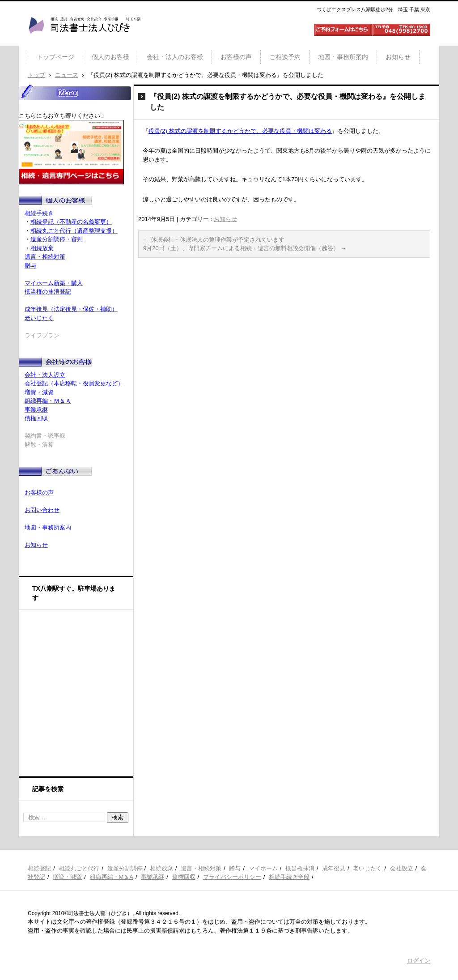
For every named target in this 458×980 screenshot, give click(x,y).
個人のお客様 (110, 57)
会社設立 (402, 868)
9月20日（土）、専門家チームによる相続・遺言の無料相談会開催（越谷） (245, 248)
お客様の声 (236, 57)
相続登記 (39, 868)
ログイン (419, 961)
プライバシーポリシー (232, 877)
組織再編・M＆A (112, 877)
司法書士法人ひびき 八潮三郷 (84, 42)
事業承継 (153, 877)
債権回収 (184, 877)
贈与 (235, 868)
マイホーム (263, 868)
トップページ (55, 57)
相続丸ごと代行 (79, 868)
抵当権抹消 (300, 868)
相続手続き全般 (289, 877)
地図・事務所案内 (343, 57)
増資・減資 (67, 877)
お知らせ (398, 57)
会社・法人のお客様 (175, 57)
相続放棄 (161, 868)
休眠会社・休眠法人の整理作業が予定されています (214, 240)
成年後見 (334, 868)
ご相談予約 (285, 57)
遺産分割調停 (125, 868)
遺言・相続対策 (201, 868)
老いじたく (367, 868)
